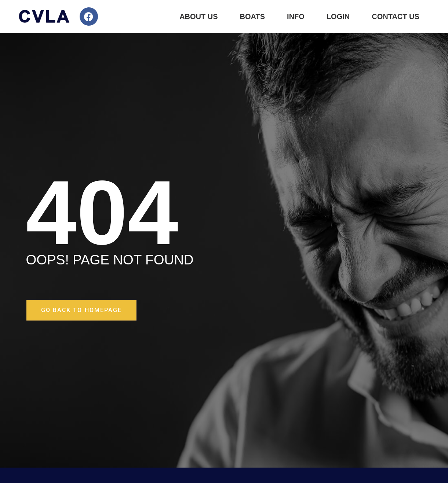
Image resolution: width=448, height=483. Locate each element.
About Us (198, 17)
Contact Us (396, 17)
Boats (253, 17)
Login (338, 17)
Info (296, 17)
